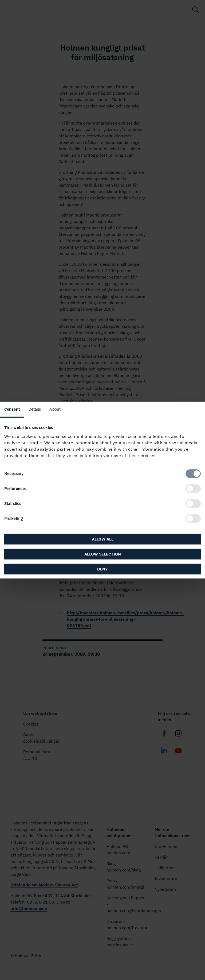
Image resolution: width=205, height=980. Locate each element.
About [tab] (55, 409)
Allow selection (103, 554)
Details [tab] (35, 409)
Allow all (103, 539)
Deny (102, 569)
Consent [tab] (12, 409)
